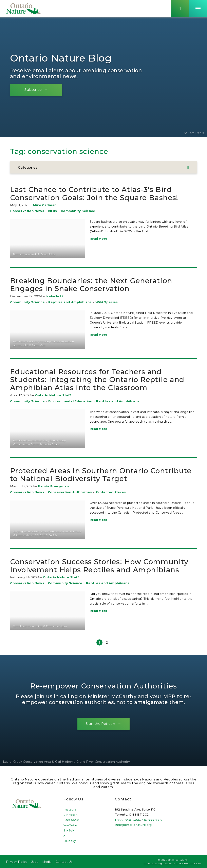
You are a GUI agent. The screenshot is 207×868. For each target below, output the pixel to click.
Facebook (71, 820)
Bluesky (70, 841)
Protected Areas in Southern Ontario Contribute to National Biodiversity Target (102, 476)
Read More (99, 240)
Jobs (35, 862)
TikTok (69, 830)
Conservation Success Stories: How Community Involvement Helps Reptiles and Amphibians (100, 567)
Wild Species (107, 303)
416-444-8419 (152, 820)
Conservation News (27, 212)
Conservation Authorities (70, 493)
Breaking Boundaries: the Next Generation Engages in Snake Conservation (91, 286)
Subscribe (33, 91)
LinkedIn (70, 815)
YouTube (70, 825)
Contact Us (64, 862)
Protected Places (111, 493)
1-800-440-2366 (127, 820)
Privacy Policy (17, 862)
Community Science (78, 212)
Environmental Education (70, 402)
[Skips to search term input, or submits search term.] (180, 9)
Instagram (71, 810)
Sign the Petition (100, 725)
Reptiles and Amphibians (70, 303)
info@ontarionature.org (133, 825)
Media (47, 862)
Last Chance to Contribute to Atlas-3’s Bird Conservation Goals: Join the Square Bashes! (96, 195)
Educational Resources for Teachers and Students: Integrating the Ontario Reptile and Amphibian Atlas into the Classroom (98, 381)
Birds (52, 212)
